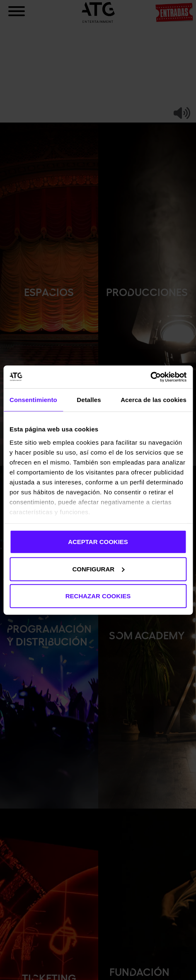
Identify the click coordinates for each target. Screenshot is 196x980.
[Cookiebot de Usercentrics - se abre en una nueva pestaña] (150, 377)
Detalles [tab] (89, 400)
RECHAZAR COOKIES (98, 596)
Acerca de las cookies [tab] (154, 400)
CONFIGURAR (98, 569)
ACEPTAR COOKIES (98, 542)
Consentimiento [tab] (33, 400)
